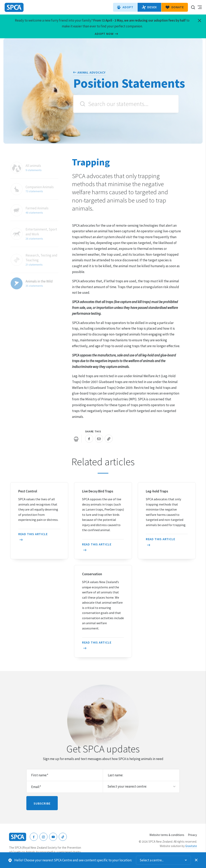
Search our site (193, 7)
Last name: (115, 775)
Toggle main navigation (200, 7)
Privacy (192, 835)
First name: (40, 775)
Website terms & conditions (167, 835)
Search (83, 104)
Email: (36, 787)
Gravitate (191, 846)
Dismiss (196, 860)
